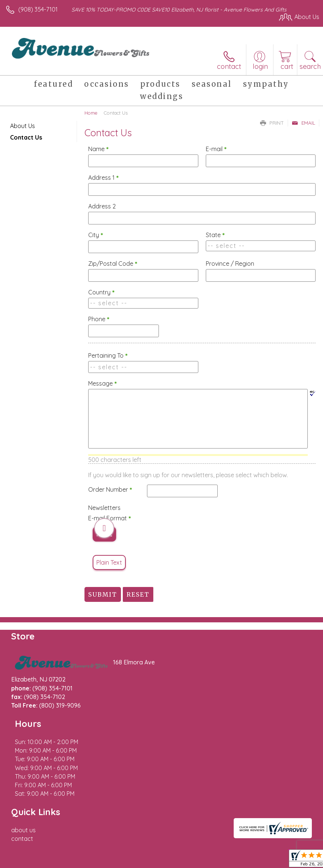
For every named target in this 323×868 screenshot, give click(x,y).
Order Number (110, 489)
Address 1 (103, 178)
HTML (104, 534)
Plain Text (109, 562)
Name (98, 149)
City (96, 235)
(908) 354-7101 (38, 9)
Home (91, 113)
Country (101, 292)
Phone (99, 319)
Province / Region (230, 264)
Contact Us (26, 137)
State (215, 235)
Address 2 (102, 206)
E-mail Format (110, 518)
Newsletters (104, 508)
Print (272, 123)
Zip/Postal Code (113, 264)
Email (303, 123)
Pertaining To (108, 355)
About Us (23, 126)
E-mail (216, 149)
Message (103, 383)
